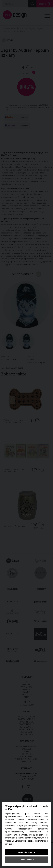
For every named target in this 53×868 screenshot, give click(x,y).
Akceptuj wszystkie (26, 852)
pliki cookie (33, 814)
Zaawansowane (26, 860)
